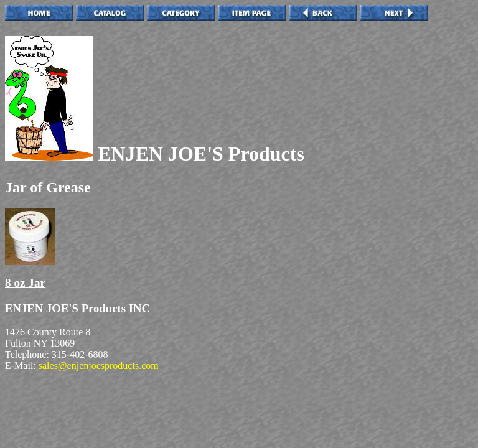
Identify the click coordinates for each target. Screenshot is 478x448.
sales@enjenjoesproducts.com (99, 366)
